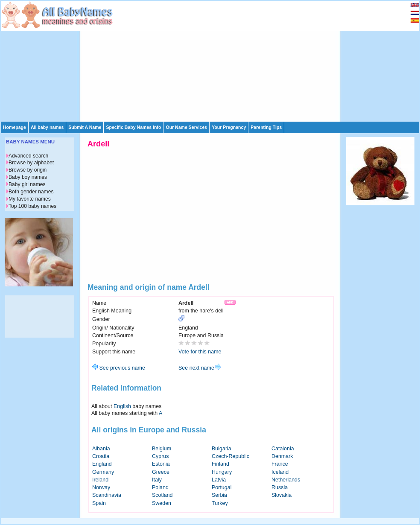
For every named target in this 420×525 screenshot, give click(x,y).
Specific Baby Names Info (133, 127)
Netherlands (286, 480)
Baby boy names (28, 177)
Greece (161, 472)
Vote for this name (200, 352)
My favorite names (30, 199)
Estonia (161, 464)
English (122, 406)
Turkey (220, 503)
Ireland (100, 480)
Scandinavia (107, 495)
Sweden (162, 503)
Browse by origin (28, 170)
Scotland (162, 495)
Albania (101, 449)
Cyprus (160, 456)
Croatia (101, 456)
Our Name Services (186, 127)
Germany (103, 472)
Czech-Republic (230, 456)
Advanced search (28, 156)
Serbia (219, 495)
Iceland (280, 472)
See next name (200, 368)
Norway (101, 487)
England (102, 464)
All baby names (47, 127)
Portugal (222, 487)
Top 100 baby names (32, 206)
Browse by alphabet (31, 163)
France (280, 464)
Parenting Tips (266, 127)
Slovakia (281, 495)
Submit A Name (85, 127)
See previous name (119, 368)
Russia (280, 487)
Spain (99, 503)
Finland (220, 464)
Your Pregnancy (229, 127)
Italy (157, 480)
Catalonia (283, 449)
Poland (160, 487)
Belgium (162, 449)
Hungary (222, 472)
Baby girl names (27, 184)
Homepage (15, 127)
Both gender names (31, 192)
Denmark (282, 456)
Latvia (219, 480)
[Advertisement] (201, 61)
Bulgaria (222, 449)
